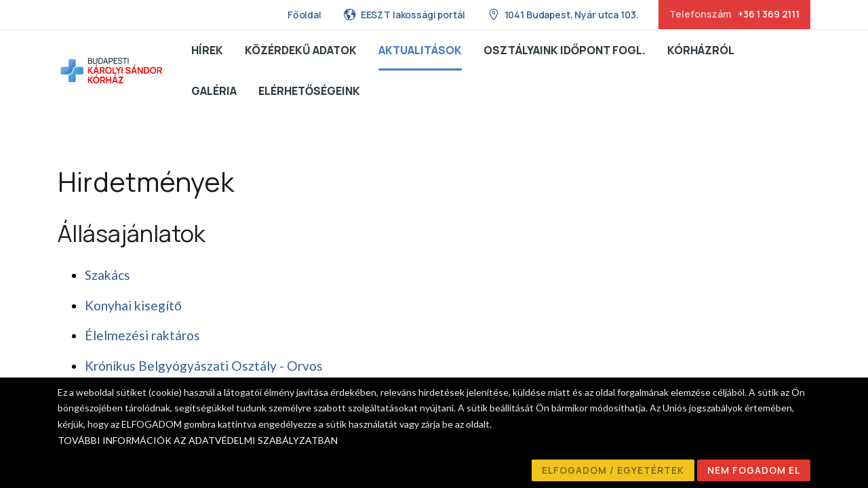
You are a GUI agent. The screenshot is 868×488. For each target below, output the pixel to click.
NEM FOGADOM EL (754, 470)
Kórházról (701, 50)
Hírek (207, 50)
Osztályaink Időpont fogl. (565, 50)
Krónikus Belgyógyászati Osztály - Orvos (204, 366)
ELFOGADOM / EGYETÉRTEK (613, 470)
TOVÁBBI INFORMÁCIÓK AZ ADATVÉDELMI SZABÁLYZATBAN (198, 440)
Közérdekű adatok (301, 50)
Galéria (214, 91)
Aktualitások (420, 50)
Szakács (107, 275)
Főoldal (304, 15)
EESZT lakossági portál (404, 14)
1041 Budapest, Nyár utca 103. (563, 14)
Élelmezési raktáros (142, 335)
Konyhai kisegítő (133, 305)
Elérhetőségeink (309, 91)
